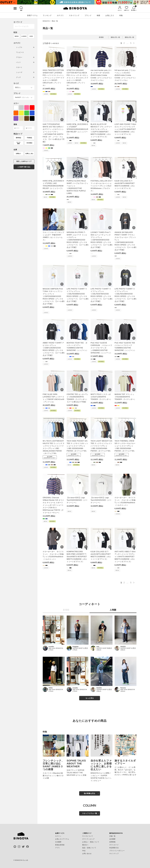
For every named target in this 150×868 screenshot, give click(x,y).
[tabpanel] (36, 2)
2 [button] (124, 43)
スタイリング (74, 15)
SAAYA (123, 647)
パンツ (18, 62)
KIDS (31, 36)
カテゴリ (60, 15)
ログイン (58, 836)
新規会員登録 (60, 845)
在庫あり (18, 154)
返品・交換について (89, 848)
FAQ (84, 851)
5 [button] (131, 43)
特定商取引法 (114, 848)
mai (98, 647)
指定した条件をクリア (24, 161)
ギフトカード (114, 845)
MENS (17, 36)
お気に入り (110, 15)
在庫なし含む (29, 154)
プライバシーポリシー (117, 851)
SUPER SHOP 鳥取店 (104, 648)
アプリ (57, 848)
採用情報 (112, 842)
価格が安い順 (115, 37)
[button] (134, 43)
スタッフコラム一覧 (90, 813)
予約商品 (29, 138)
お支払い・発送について (91, 842)
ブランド (88, 15)
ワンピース (20, 52)
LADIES (24, 36)
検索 (98, 15)
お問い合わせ (87, 854)
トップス (19, 47)
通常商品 (18, 138)
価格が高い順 (129, 37)
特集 (121, 15)
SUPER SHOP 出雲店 (80, 648)
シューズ (19, 72)
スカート (19, 67)
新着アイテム (32, 15)
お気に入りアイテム (62, 839)
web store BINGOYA (56, 648)
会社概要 (112, 839)
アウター (19, 57)
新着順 (101, 37)
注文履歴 (58, 842)
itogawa (75, 647)
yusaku (51, 647)
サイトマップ (114, 854)
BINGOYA (46, 21)
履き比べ (85, 845)
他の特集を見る (90, 793)
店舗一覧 (112, 836)
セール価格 (18, 143)
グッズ (18, 77)
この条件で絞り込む (24, 167)
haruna (123, 688)
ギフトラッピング (88, 839)
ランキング (47, 15)
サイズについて (88, 836)
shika (51, 688)
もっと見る (90, 698)
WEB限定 (29, 143)
